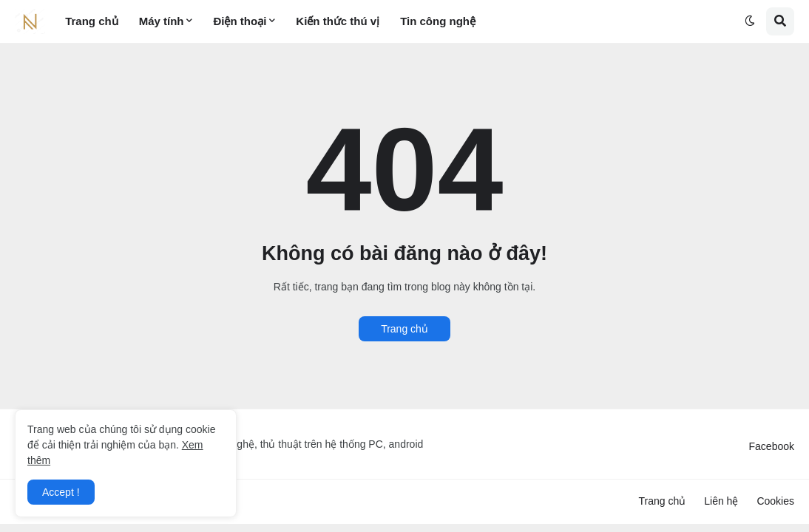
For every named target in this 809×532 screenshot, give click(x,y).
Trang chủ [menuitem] (92, 21)
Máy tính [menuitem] (162, 21)
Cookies (775, 501)
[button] (750, 21)
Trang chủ (404, 329)
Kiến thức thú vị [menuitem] (338, 21)
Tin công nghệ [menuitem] (438, 21)
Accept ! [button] (61, 492)
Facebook (772, 446)
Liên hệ (721, 501)
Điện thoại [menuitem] (240, 21)
